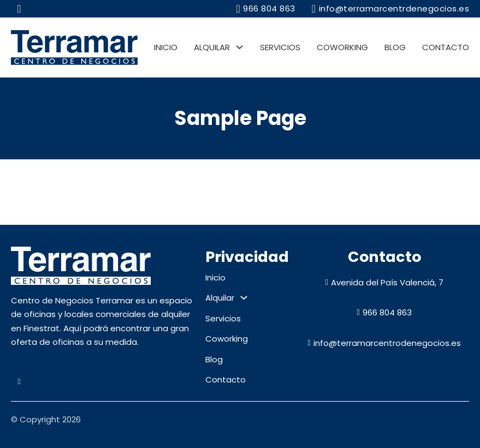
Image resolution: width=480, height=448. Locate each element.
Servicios (280, 47)
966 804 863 (265, 8)
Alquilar (212, 47)
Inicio (166, 47)
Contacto (446, 47)
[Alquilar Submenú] (239, 47)
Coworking (342, 47)
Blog (395, 47)
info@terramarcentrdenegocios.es (390, 8)
